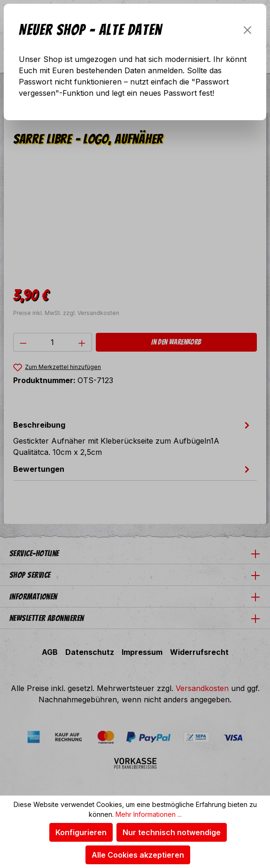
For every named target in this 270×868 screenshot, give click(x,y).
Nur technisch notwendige (172, 832)
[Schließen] (247, 30)
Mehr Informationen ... (149, 814)
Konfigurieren (81, 832)
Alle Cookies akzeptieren (138, 855)
